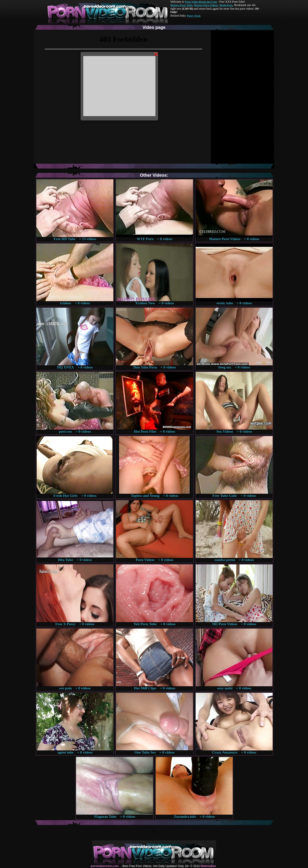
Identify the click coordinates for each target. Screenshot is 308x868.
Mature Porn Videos (206, 5)
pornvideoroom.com (105, 866)
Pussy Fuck (194, 16)
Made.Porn (226, 5)
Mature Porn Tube (181, 5)
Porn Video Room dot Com (201, 2)
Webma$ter (208, 866)
